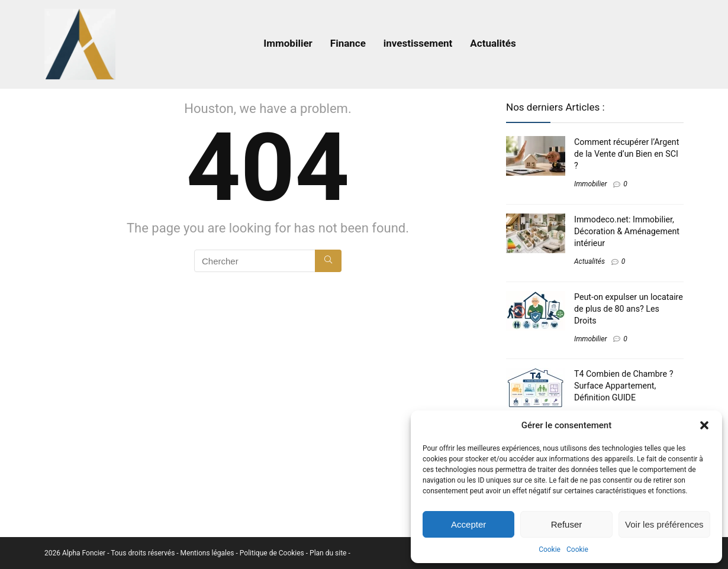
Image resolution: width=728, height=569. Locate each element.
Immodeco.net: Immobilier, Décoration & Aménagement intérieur (627, 231)
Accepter (468, 524)
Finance (348, 43)
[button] (704, 425)
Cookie (550, 549)
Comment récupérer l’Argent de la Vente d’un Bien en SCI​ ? (626, 154)
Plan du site (329, 553)
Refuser (567, 524)
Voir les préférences (664, 524)
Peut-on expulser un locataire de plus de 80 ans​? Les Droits (629, 309)
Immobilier (288, 43)
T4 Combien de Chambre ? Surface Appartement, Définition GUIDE (624, 386)
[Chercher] (328, 261)
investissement (418, 43)
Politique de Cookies (273, 553)
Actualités (493, 43)
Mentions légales (208, 553)
